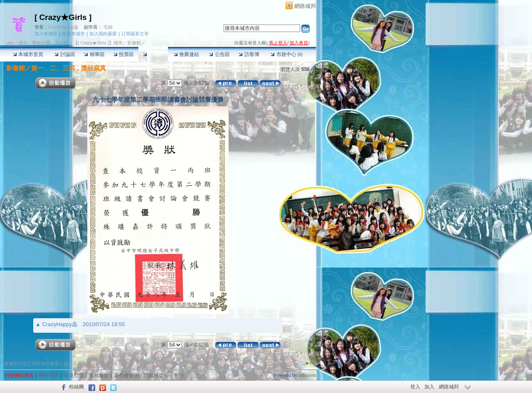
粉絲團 (76, 387)
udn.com (307, 375)
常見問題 (74, 376)
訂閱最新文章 (135, 34)
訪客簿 (249, 54)
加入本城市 (46, 34)
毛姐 (108, 27)
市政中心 (287, 54)
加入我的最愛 (103, 34)
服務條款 (99, 376)
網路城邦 (305, 6)
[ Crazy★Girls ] (63, 17)
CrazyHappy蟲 (63, 27)
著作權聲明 (126, 376)
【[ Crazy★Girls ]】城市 (98, 43)
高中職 (62, 43)
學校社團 (41, 43)
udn (10, 43)
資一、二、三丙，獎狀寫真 (69, 68)
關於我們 (49, 376)
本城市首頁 (28, 54)
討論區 (65, 54)
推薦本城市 (73, 34)
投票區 (124, 54)
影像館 (153, 54)
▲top (310, 363)
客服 (179, 376)
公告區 (219, 54)
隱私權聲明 (156, 376)
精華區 (94, 54)
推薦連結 (186, 54)
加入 (429, 387)
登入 (415, 387)
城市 (23, 43)
